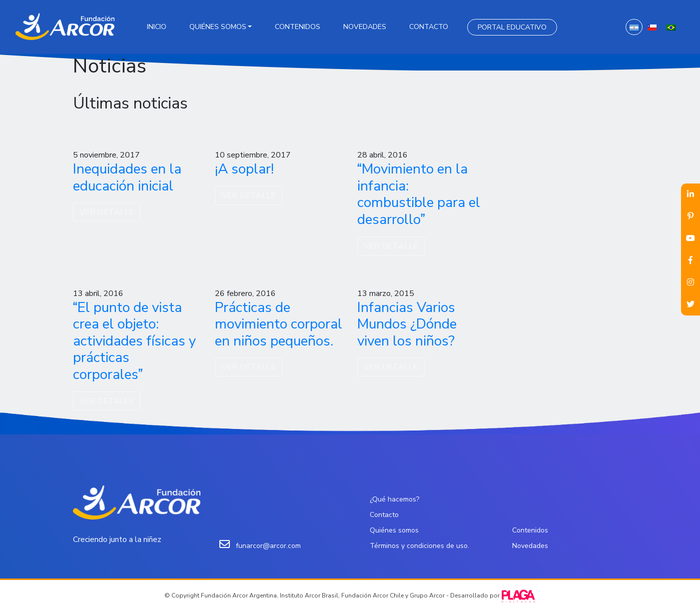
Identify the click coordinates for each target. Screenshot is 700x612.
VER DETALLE (107, 212)
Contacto (429, 27)
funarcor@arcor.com (268, 546)
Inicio (157, 27)
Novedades (365, 27)
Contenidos (298, 27)
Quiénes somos (218, 27)
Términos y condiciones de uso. (419, 546)
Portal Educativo (512, 27)
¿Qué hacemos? (394, 499)
